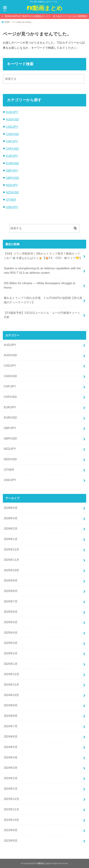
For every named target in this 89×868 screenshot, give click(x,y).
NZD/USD (12, 192)
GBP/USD (12, 178)
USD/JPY (12, 207)
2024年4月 (11, 757)
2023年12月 (11, 799)
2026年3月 (11, 518)
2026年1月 (11, 539)
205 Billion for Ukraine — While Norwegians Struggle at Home (39, 285)
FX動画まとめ (45, 8)
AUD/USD (12, 119)
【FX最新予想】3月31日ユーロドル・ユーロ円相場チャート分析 (42, 315)
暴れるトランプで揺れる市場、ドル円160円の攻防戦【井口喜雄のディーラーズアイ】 (43, 300)
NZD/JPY (12, 185)
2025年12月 (11, 549)
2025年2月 (11, 653)
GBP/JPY (12, 171)
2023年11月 (11, 809)
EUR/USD (12, 163)
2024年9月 (11, 705)
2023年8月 (11, 841)
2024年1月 (11, 789)
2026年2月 (11, 528)
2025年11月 (11, 560)
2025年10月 (11, 570)
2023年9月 (11, 830)
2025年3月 (11, 643)
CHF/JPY (12, 141)
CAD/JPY (12, 127)
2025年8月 (11, 591)
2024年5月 (11, 747)
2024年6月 (11, 736)
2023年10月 (11, 820)
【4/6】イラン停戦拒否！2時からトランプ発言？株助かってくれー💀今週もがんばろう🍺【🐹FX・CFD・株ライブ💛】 (43, 256)
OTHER (11, 200)
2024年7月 (11, 726)
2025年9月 (11, 580)
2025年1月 (11, 664)
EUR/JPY (12, 156)
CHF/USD (12, 149)
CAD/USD (12, 134)
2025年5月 (11, 622)
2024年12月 (11, 674)
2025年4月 (11, 633)
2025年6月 (11, 612)
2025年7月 (11, 601)
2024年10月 (11, 695)
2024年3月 (11, 768)
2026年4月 (11, 508)
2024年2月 (11, 778)
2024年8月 (11, 716)
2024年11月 (11, 685)
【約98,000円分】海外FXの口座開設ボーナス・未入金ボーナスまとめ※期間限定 (46, 16)
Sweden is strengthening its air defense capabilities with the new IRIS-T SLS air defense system (42, 270)
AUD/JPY (12, 112)
